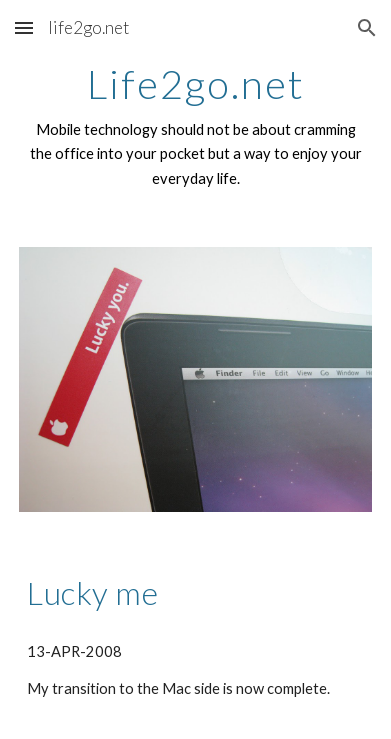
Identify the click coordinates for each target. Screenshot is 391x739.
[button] (24, 27)
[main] (195, 126)
